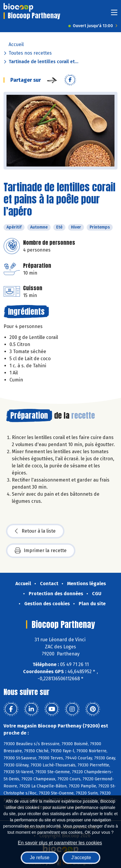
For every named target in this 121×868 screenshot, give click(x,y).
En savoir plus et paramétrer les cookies (60, 843)
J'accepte (81, 858)
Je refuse (40, 858)
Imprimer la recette (41, 551)
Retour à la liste (35, 531)
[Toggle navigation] (114, 14)
